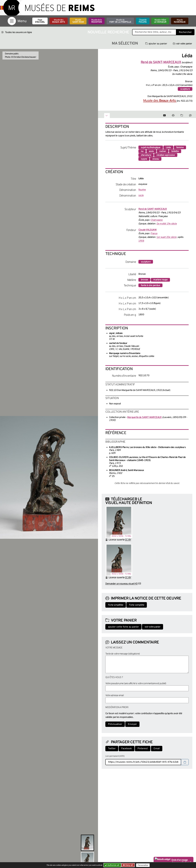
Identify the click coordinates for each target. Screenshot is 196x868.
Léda (168, 148)
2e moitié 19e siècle (167, 224)
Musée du (120, 21)
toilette (175, 151)
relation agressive (166, 155)
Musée (78, 21)
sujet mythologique (151, 148)
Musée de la (97, 21)
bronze (144, 280)
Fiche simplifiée (116, 605)
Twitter (112, 749)
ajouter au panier (156, 44)
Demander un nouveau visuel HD (122, 584)
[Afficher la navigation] (12, 21)
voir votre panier (182, 44)
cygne (144, 159)
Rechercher (185, 32)
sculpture (185, 89)
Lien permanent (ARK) (115, 756)
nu (142, 151)
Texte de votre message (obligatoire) (123, 654)
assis (151, 151)
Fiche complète (137, 605)
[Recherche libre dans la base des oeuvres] (154, 32)
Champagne (157, 220)
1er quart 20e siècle (167, 237)
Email (157, 749)
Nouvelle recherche (108, 32)
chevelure (146, 155)
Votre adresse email (115, 696)
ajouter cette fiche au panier (123, 627)
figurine (142, 190)
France (154, 234)
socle (141, 195)
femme (180, 148)
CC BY (128, 540)
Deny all (129, 865)
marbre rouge (160, 280)
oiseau (156, 159)
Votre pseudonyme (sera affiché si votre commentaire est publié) (136, 684)
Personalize (143, 865)
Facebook (127, 749)
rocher (163, 151)
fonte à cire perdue (150, 285)
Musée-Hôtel (160, 21)
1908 (141, 241)
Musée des (59, 21)
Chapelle (143, 21)
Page (40, 21)
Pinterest (143, 749)
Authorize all (112, 865)
